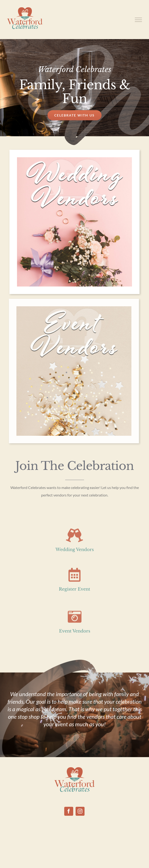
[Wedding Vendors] (74, 159)
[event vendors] (73, 308)
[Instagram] (80, 811)
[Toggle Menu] (138, 20)
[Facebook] (69, 811)
